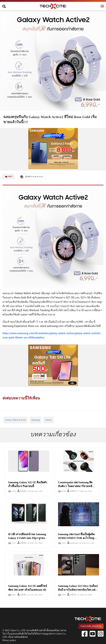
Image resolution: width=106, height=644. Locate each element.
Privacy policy (9, 640)
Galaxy (48, 420)
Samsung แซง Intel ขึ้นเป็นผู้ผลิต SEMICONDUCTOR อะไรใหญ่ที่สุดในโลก (76, 538)
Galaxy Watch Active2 (16, 420)
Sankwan (73, 543)
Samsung (35, 420)
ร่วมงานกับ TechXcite (91, 626)
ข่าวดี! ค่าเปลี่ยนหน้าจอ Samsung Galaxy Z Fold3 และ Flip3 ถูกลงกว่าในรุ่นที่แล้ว (27, 538)
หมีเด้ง (22, 491)
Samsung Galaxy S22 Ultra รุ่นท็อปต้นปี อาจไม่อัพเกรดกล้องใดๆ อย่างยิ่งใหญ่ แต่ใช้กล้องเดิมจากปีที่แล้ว (78, 590)
